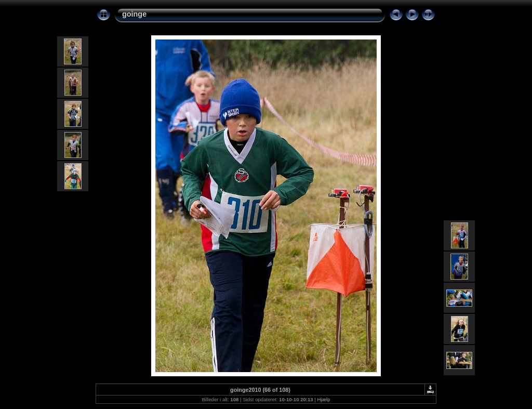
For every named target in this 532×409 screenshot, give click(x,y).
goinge (134, 14)
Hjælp (324, 399)
